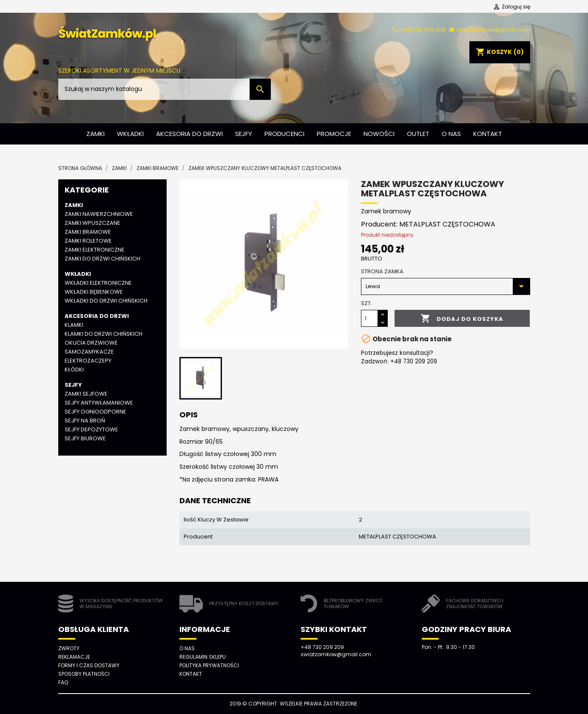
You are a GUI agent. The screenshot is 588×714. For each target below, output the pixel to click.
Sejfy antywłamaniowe (99, 403)
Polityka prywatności (209, 665)
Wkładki (130, 134)
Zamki (95, 134)
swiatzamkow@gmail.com (489, 30)
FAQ (63, 682)
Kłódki (74, 370)
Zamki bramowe (88, 232)
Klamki (74, 325)
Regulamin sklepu (203, 657)
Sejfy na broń (85, 421)
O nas (451, 134)
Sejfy (244, 134)
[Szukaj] (165, 89)
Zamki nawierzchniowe (99, 214)
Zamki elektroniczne (95, 250)
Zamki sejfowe (86, 394)
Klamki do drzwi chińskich (104, 334)
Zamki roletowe (88, 241)
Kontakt (488, 134)
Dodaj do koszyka (462, 319)
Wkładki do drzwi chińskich (106, 301)
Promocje (334, 134)
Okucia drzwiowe (91, 343)
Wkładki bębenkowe (94, 292)
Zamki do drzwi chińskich (102, 259)
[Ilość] (369, 318)
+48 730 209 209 (418, 30)
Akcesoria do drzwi (189, 134)
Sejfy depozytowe (91, 429)
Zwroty (69, 648)
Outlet (418, 134)
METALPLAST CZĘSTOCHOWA (447, 224)
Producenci (284, 134)
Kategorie (87, 190)
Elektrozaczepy (88, 361)
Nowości (379, 134)
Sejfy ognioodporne (95, 412)
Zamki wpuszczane (92, 223)
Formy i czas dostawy (89, 665)
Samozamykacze (89, 352)
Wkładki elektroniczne (98, 283)
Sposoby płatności (84, 674)
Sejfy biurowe (85, 438)
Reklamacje (74, 657)
